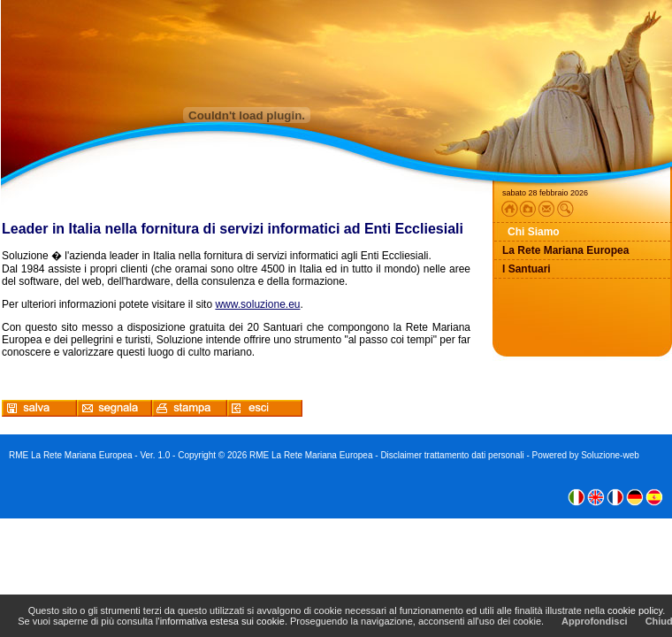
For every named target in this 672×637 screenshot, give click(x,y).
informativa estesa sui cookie (222, 621)
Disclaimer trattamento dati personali (452, 455)
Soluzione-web (610, 455)
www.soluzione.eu (257, 304)
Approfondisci (595, 621)
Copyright (197, 455)
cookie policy (635, 610)
